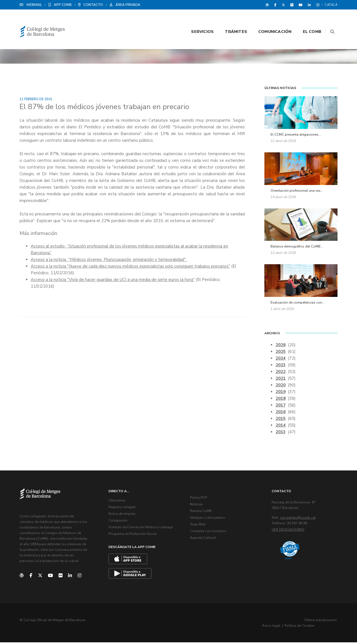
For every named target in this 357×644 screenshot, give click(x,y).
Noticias (198, 507)
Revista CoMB (202, 513)
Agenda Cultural (204, 540)
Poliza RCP (200, 500)
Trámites (229, 20)
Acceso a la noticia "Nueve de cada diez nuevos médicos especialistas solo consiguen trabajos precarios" (130, 268)
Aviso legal (292, 627)
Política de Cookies (321, 627)
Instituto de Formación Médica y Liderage (142, 530)
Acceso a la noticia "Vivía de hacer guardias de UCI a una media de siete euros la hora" (113, 281)
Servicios (195, 20)
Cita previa (118, 503)
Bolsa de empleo (123, 516)
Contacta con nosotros (209, 534)
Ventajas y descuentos (209, 520)
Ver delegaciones (289, 532)
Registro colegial (123, 510)
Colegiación (119, 523)
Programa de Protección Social (134, 536)
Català (331, 5)
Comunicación (268, 20)
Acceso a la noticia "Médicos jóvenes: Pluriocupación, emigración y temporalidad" (109, 261)
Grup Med (199, 527)
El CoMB (305, 20)
